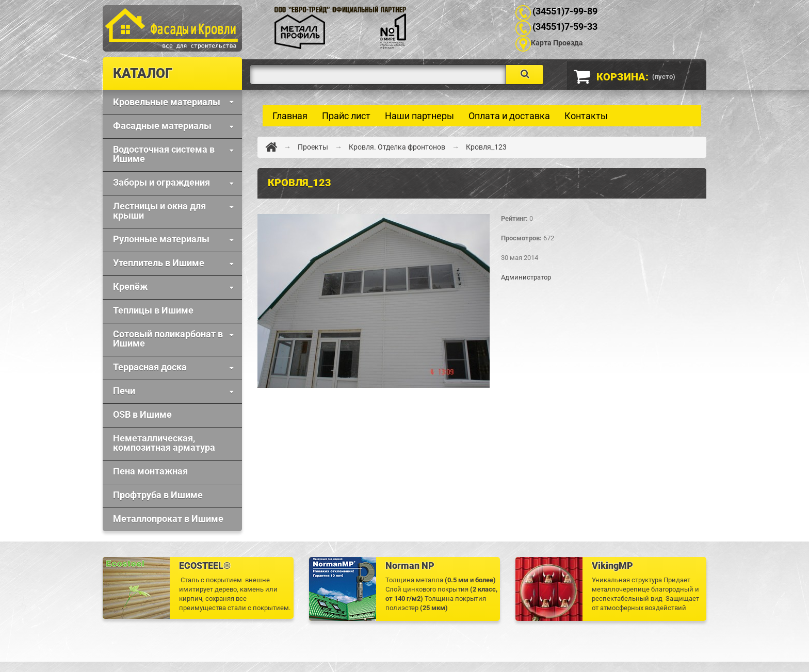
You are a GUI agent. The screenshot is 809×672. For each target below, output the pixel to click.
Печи (124, 391)
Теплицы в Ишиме (153, 310)
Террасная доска (150, 367)
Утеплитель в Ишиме (159, 263)
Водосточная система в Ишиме (164, 154)
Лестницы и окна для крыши (159, 211)
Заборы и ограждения (161, 182)
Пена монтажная (150, 471)
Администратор (526, 277)
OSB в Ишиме (142, 414)
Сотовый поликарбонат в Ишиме (168, 339)
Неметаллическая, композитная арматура (164, 443)
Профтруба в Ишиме (158, 495)
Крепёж (130, 286)
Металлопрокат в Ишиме (168, 519)
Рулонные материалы (161, 239)
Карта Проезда (557, 43)
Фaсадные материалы (162, 126)
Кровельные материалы (167, 102)
